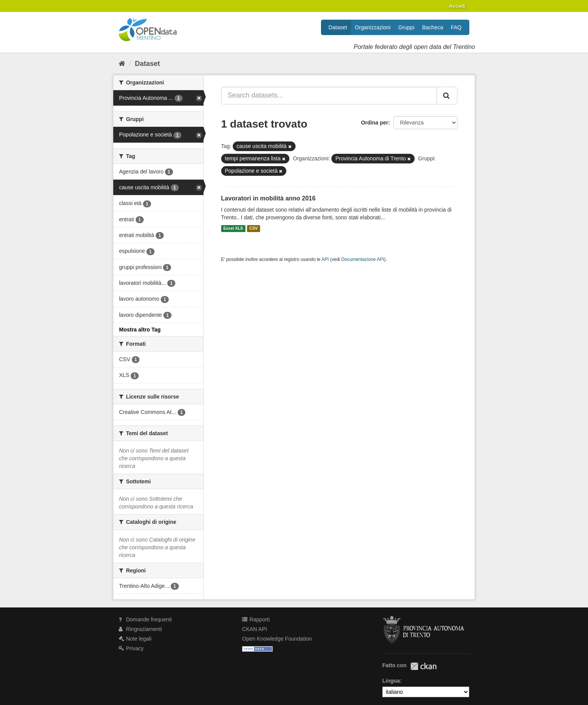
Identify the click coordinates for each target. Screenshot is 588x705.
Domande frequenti (145, 619)
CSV (254, 229)
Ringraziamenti (140, 629)
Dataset (338, 27)
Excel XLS (233, 229)
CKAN (423, 666)
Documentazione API (363, 259)
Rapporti (256, 619)
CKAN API (255, 629)
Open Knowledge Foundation (277, 639)
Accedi (457, 6)
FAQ (456, 27)
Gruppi (406, 27)
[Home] (122, 64)
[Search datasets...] (329, 96)
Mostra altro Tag (140, 330)
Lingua (391, 681)
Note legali (135, 639)
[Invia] (447, 96)
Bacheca (433, 27)
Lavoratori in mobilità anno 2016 (268, 198)
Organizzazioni (373, 27)
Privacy (131, 648)
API (325, 259)
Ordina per (375, 123)
